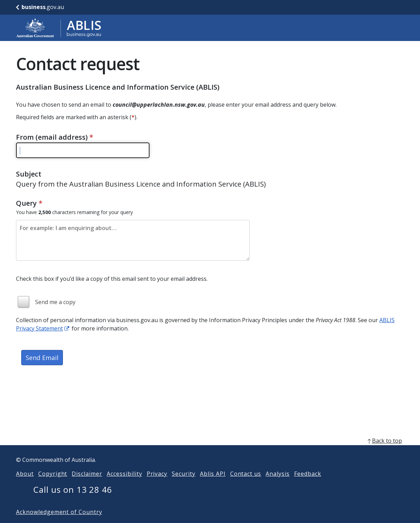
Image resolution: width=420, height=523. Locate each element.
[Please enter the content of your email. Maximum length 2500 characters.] (133, 240)
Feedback (308, 485)
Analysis (278, 485)
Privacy (157, 485)
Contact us (246, 485)
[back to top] (210, 452)
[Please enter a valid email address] (83, 150)
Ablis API (213, 485)
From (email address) (55, 137)
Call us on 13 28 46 (73, 501)
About (25, 485)
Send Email (42, 358)
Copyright (53, 485)
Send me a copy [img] (55, 302)
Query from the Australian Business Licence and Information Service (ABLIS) (141, 184)
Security (184, 485)
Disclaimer (87, 485)
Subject (29, 174)
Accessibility (124, 485)
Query (29, 203)
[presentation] (69, 396)
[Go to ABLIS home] (59, 28)
